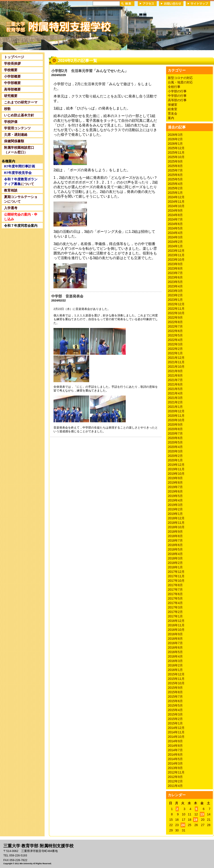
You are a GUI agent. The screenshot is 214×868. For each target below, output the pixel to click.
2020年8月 (175, 429)
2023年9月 (175, 264)
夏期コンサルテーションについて (21, 199)
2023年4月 (175, 286)
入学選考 (11, 208)
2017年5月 (175, 598)
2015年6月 (175, 701)
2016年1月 (175, 670)
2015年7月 (175, 697)
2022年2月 (175, 349)
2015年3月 (175, 714)
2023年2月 (175, 295)
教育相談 (11, 190)
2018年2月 (175, 563)
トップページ (14, 57)
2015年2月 (175, 719)
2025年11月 (176, 153)
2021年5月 (175, 389)
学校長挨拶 (12, 63)
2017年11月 (176, 576)
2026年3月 (175, 135)
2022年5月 (175, 335)
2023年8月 (175, 268)
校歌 (7, 109)
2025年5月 (175, 179)
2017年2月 (175, 612)
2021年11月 (176, 362)
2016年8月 (175, 639)
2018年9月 (175, 532)
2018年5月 (175, 549)
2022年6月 (175, 331)
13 (202, 814)
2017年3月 (175, 607)
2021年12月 (176, 358)
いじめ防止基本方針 (19, 115)
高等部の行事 (177, 100)
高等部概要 (12, 89)
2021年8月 (175, 375)
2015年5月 (175, 705)
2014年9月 (175, 741)
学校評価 (11, 122)
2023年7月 (175, 273)
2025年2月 (175, 188)
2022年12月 (176, 304)
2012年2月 (175, 781)
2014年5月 (175, 759)
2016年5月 (175, 652)
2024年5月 (175, 228)
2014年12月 (176, 728)
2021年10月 (176, 367)
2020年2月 (175, 456)
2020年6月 (175, 438)
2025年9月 (175, 161)
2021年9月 (175, 371)
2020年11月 (176, 416)
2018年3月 (175, 558)
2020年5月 (175, 442)
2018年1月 (175, 567)
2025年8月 (175, 166)
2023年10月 (176, 260)
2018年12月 (176, 518)
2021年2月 (175, 402)
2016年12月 (176, 621)
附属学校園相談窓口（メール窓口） (19, 150)
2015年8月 (175, 692)
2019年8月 (175, 482)
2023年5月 (175, 282)
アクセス (147, 4)
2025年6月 (175, 175)
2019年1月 (175, 514)
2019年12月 (176, 465)
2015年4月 (175, 710)
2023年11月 (176, 255)
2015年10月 (176, 683)
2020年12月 (176, 411)
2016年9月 (175, 634)
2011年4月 (175, 786)
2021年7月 (175, 380)
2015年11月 (176, 679)
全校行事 (174, 87)
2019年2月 (175, 509)
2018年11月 (176, 523)
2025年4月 (175, 184)
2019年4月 (175, 500)
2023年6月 (175, 277)
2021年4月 (175, 393)
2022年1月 (175, 353)
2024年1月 (175, 246)
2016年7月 (175, 643)
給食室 (173, 109)
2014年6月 (175, 755)
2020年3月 (175, 451)
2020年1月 (175, 460)
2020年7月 (175, 433)
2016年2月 (175, 665)
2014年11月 (176, 732)
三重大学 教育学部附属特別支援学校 (43, 25)
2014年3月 (175, 763)
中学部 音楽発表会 (67, 296)
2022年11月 (176, 309)
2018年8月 (175, 536)
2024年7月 (175, 219)
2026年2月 (175, 139)
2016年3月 (175, 661)
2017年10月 (176, 581)
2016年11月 (176, 625)
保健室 (173, 105)
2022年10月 (176, 313)
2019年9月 (175, 478)
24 (183, 825)
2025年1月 (175, 193)
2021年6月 (175, 384)
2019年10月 (176, 474)
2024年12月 (176, 197)
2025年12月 (176, 148)
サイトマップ (198, 4)
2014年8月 (175, 746)
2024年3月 (175, 237)
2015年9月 (175, 688)
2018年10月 (176, 527)
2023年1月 (175, 300)
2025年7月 (175, 170)
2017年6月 (175, 594)
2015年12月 (176, 674)
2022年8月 (175, 322)
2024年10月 (176, 206)
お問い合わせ (171, 4)
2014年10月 (176, 737)
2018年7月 (175, 540)
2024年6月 (175, 224)
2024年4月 (175, 233)
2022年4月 (175, 340)
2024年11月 (176, 202)
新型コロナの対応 (180, 78)
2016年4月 (175, 656)
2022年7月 (175, 326)
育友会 (173, 113)
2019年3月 (175, 505)
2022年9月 (175, 318)
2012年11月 (176, 772)
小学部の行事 (177, 91)
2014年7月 (175, 750)
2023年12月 (176, 251)
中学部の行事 (177, 96)
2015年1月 (175, 723)
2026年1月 (175, 144)
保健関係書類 (14, 141)
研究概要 (11, 96)
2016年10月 (176, 630)
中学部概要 (12, 83)
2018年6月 (175, 545)
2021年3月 (175, 398)
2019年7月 (175, 487)
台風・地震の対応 (180, 82)
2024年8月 (175, 215)
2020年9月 (175, 425)
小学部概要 (12, 76)
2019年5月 (175, 496)
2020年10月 (176, 420)
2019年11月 (176, 469)
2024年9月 (175, 210)
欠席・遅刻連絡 (16, 135)
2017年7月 (175, 590)
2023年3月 (175, 291)
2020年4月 (175, 447)
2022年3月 (175, 344)
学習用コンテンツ (17, 128)
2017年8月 (175, 585)
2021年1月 (175, 407)
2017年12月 (176, 572)
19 (195, 820)
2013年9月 (175, 768)
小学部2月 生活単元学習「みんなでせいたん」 (90, 71)
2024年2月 (175, 242)
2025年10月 (176, 157)
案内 (171, 118)
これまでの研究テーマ (21, 102)
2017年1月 (175, 616)
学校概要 (11, 70)
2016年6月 (175, 647)
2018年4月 (175, 554)
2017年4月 (175, 603)
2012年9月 (175, 777)
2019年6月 (175, 491)
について (21, 181)
